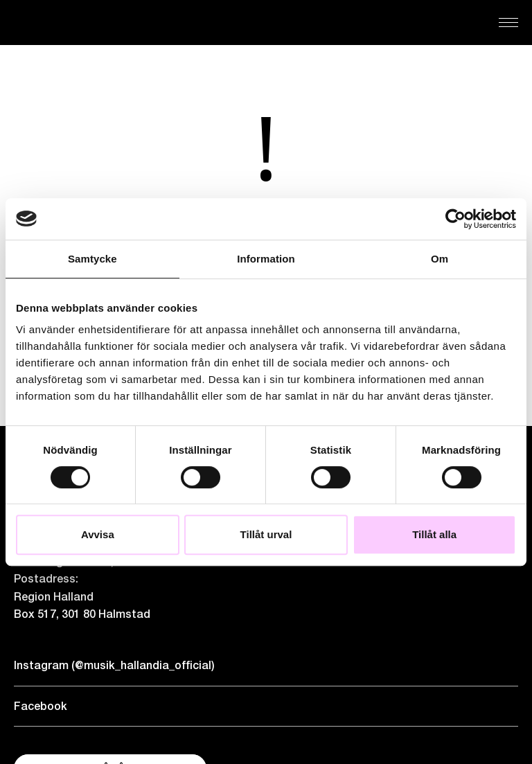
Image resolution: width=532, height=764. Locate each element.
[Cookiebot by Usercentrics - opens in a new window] (455, 219)
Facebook (41, 706)
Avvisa (98, 534)
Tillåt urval (266, 534)
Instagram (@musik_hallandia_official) (114, 665)
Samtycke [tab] (92, 259)
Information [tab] (266, 259)
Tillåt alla (434, 534)
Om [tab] (440, 259)
